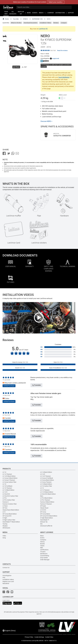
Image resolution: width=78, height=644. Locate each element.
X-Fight (5, 518)
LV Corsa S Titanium (9, 480)
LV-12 (42, 488)
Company (43, 540)
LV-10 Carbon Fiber (46, 486)
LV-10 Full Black (7, 486)
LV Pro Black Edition (46, 498)
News (42, 536)
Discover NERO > (46, 121)
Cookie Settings (39, 637)
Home (6, 19)
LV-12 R (5, 492)
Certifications (44, 550)
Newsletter (6, 583)
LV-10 (4, 484)
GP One (5, 508)
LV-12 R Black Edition (47, 492)
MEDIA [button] (42, 13)
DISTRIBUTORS (60, 13)
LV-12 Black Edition (8, 490)
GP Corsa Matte (45, 514)
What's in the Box (16, 23)
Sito (41, 524)
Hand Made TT (45, 520)
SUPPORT (71, 13)
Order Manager (45, 560)
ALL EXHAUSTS (13, 13)
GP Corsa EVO (7, 516)
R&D (42, 548)
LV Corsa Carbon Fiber (9, 482)
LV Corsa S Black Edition (10, 478)
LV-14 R (43, 474)
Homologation (7, 576)
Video (4, 536)
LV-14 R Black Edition (9, 476)
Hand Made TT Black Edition (11, 522)
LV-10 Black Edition (46, 484)
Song (4, 538)
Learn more (6, 600)
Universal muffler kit (46, 526)
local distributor (64, 77)
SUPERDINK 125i (37, 19)
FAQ (4, 578)
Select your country (56, 2)
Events (42, 538)
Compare (64, 23)
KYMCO (25, 19)
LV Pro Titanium (45, 500)
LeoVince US (43, 29)
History (42, 542)
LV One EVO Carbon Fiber (10, 496)
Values (42, 546)
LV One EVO (6, 494)
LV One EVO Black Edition (48, 494)
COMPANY (51, 13)
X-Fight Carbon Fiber (9, 520)
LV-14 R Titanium (45, 476)
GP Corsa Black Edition (10, 514)
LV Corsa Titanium (46, 482)
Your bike (16, 19)
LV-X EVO (43, 510)
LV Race (5, 506)
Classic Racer (44, 508)
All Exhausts (6, 528)
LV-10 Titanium (7, 488)
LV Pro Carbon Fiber (9, 500)
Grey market (44, 558)
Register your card (8, 581)
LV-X (4, 512)
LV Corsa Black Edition (47, 480)
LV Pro (5, 498)
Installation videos (8, 579)
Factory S (5, 502)
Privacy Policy (29, 637)
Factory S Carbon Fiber (10, 504)
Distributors (44, 554)
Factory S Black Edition (47, 502)
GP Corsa (43, 512)
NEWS (29, 13)
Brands (42, 544)
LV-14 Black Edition (46, 472)
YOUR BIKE (6, 13)
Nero (42, 496)
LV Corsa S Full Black (47, 478)
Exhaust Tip (44, 522)
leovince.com (30, 641)
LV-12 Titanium (45, 490)
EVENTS (35, 13)
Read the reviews (62, 50)
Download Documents (31, 23)
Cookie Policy (49, 637)
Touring (5, 524)
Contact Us (6, 568)
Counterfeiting (45, 556)
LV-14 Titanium (7, 474)
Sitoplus (5, 526)
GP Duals (43, 506)
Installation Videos (45, 23)
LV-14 (4, 472)
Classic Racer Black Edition (11, 510)
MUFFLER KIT (21, 13)
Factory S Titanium (46, 504)
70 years (43, 552)
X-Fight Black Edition (47, 518)
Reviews (56, 23)
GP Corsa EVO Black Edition (49, 516)
